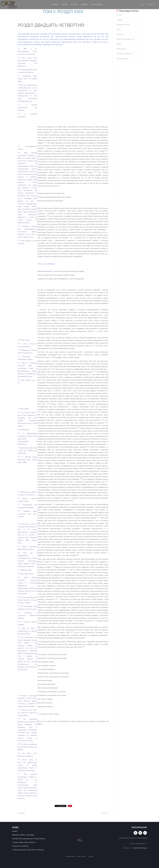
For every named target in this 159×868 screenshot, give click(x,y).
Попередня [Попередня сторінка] (22, 813)
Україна (120, 20)
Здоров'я (85, 4)
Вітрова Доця (122, 49)
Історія (119, 15)
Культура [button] (74, 4)
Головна (55, 4)
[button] (142, 5)
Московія (120, 34)
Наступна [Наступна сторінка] (105, 813)
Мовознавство (97, 4)
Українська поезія (123, 25)
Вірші (119, 29)
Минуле (65, 4)
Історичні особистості (125, 54)
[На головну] (9, 5)
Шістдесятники (122, 59)
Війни (119, 44)
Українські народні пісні (126, 39)
